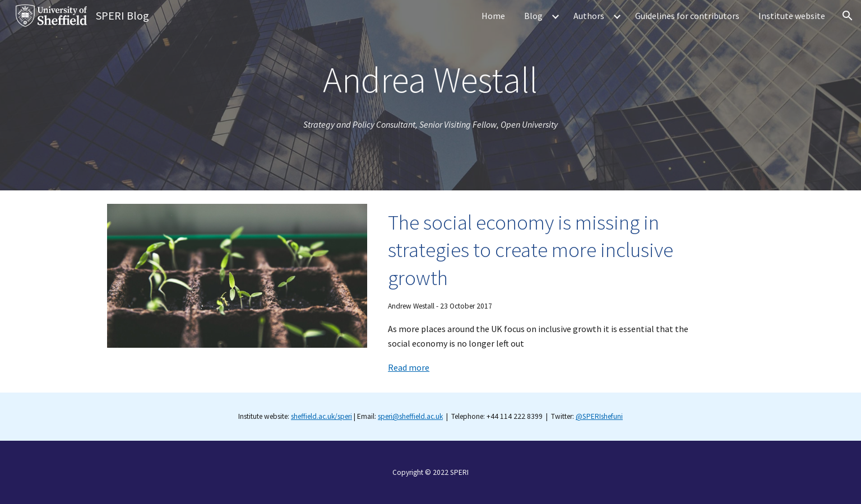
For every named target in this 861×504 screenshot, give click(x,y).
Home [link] (493, 16)
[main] (430, 80)
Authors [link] (589, 16)
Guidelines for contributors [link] (687, 16)
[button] (848, 16)
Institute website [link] (792, 16)
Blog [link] (533, 16)
